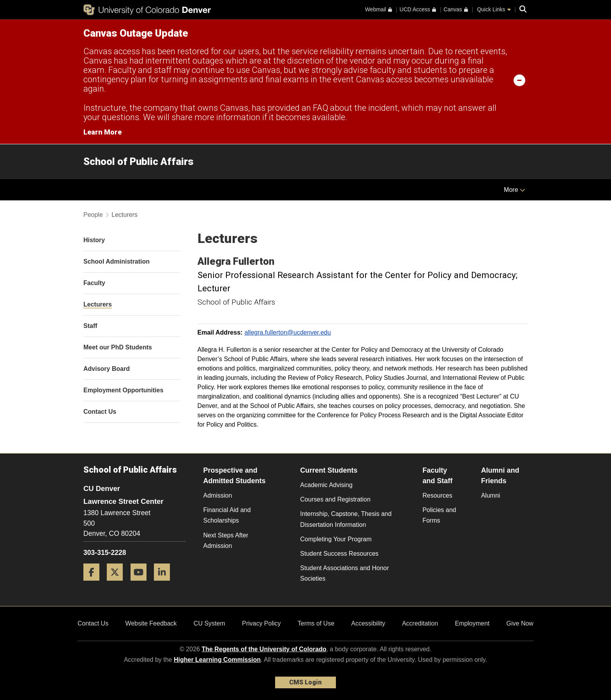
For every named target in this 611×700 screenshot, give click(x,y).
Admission (218, 495)
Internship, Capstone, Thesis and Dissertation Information (346, 519)
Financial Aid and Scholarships (227, 515)
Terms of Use (316, 623)
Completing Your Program (336, 539)
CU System (209, 623)
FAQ (321, 108)
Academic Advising (326, 485)
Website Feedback (151, 623)
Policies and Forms (439, 515)
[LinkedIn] (165, 584)
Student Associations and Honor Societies (344, 573)
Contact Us (93, 623)
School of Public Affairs (139, 161)
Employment (472, 623)
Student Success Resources (339, 554)
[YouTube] (141, 584)
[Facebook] (94, 584)
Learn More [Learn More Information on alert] (102, 132)
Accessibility (368, 623)
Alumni (490, 495)
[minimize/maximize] (519, 80)
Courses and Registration (335, 499)
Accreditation (420, 623)
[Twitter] (118, 584)
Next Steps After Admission (226, 541)
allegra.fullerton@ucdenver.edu (288, 332)
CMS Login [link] (305, 682)
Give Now (520, 623)
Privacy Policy (261, 623)
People (93, 215)
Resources (437, 495)
